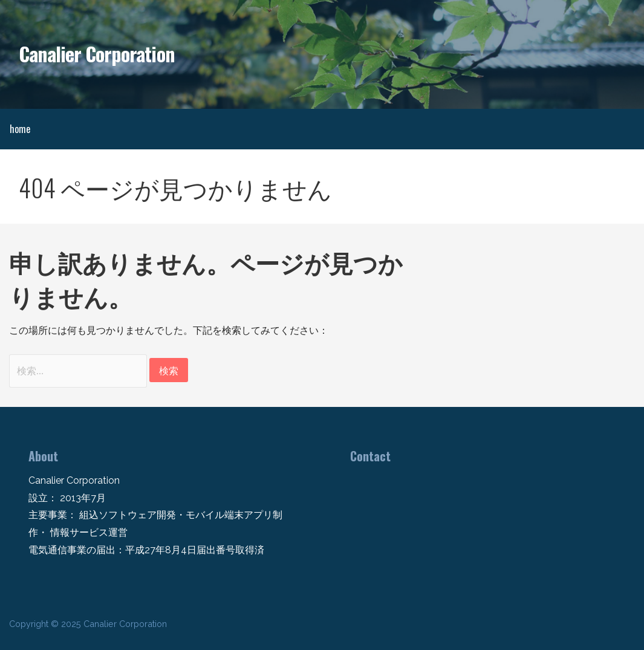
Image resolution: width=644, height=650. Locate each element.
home (20, 129)
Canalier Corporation (97, 54)
